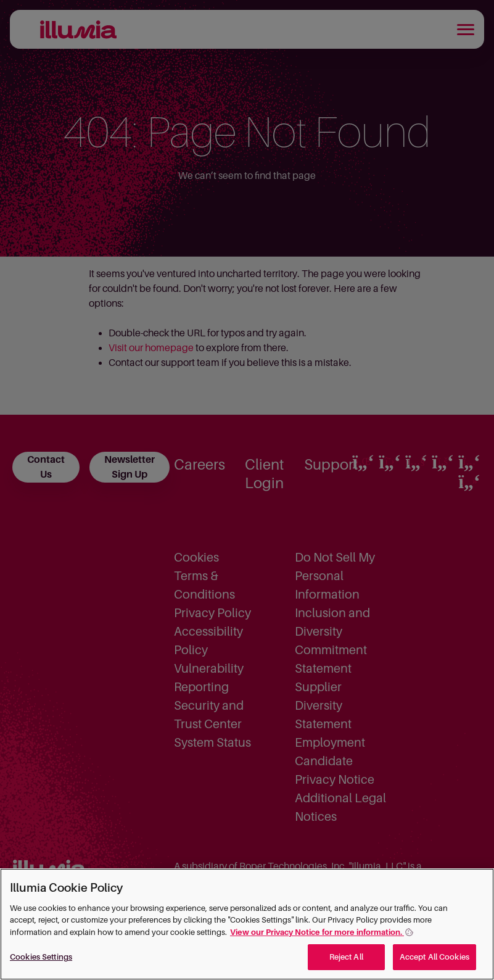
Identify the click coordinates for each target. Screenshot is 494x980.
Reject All (346, 957)
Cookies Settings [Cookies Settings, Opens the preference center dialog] (41, 957)
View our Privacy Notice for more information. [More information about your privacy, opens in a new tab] (317, 932)
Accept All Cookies (434, 957)
